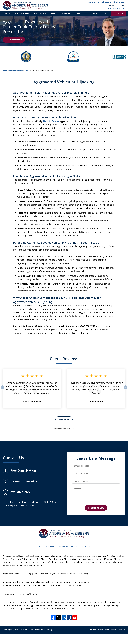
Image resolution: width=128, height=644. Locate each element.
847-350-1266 (117, 5)
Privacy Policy (62, 546)
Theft (27, 70)
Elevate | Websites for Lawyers (107, 630)
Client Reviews (94, 13)
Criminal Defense (16, 70)
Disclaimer (50, 546)
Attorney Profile (22, 13)
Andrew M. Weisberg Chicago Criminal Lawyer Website (28, 582)
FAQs (53, 13)
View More (64, 419)
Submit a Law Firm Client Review (64, 429)
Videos (80, 13)
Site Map (74, 546)
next (126, 389)
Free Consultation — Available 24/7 (106, 2)
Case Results (66, 13)
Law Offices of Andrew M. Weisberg (36, 630)
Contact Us (118, 13)
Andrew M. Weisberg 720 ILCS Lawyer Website (24, 585)
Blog (107, 13)
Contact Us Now (14, 40)
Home (8, 13)
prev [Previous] (2, 389)
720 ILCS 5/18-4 (51, 121)
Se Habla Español (116, 8)
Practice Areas (40, 13)
